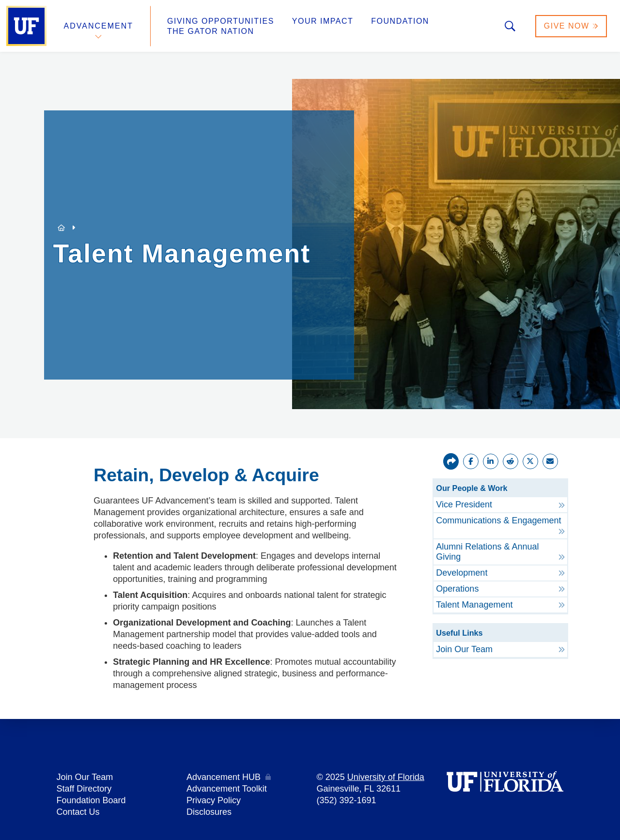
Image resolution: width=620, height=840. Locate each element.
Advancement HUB (224, 777)
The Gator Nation (211, 31)
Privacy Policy (214, 800)
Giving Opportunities (221, 21)
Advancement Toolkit (227, 789)
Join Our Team (85, 777)
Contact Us (78, 812)
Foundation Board (91, 800)
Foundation (400, 21)
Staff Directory (84, 789)
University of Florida (386, 777)
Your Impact (323, 21)
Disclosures (209, 812)
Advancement (99, 26)
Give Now (571, 26)
